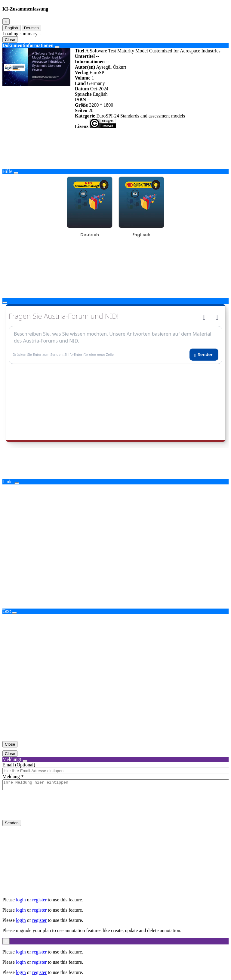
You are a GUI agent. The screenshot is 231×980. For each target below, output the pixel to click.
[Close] (6, 22)
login (21, 900)
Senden (12, 825)
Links (8, 482)
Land (80, 83)
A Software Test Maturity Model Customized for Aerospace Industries (153, 51)
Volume (83, 78)
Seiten (81, 110)
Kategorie (85, 116)
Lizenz (82, 126)
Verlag (82, 72)
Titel (80, 51)
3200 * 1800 (101, 105)
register (39, 900)
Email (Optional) (19, 765)
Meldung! (12, 759)
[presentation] (48, 810)
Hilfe (7, 171)
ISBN (80, 100)
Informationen (90, 62)
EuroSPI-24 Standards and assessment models (141, 116)
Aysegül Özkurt (111, 67)
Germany (96, 83)
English (11, 28)
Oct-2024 (99, 89)
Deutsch (31, 28)
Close (10, 40)
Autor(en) (85, 67)
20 (91, 110)
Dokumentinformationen (28, 45)
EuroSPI (97, 72)
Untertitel (85, 56)
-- (98, 56)
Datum (82, 89)
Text (7, 611)
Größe (82, 105)
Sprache (83, 94)
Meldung (11, 776)
